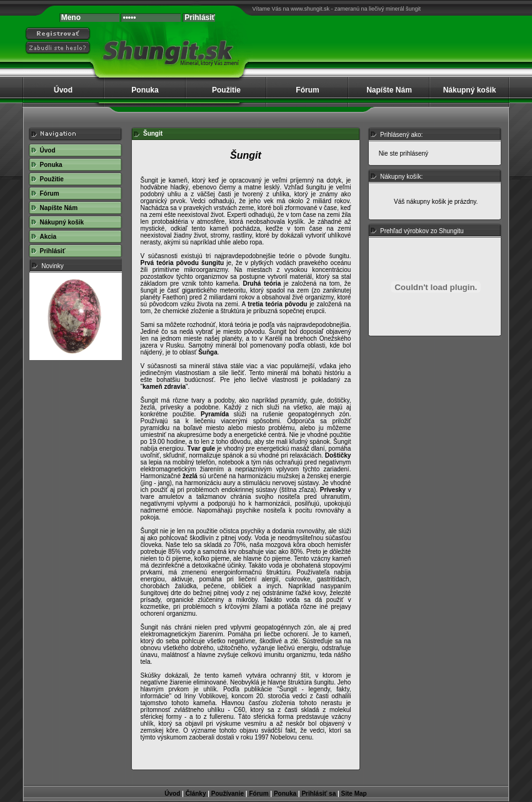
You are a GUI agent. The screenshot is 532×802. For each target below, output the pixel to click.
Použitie (226, 90)
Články (196, 794)
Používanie (228, 794)
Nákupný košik (470, 90)
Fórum (307, 90)
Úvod (63, 90)
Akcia (48, 237)
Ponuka (145, 90)
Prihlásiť (53, 251)
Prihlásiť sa (319, 794)
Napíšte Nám (389, 90)
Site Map (354, 794)
